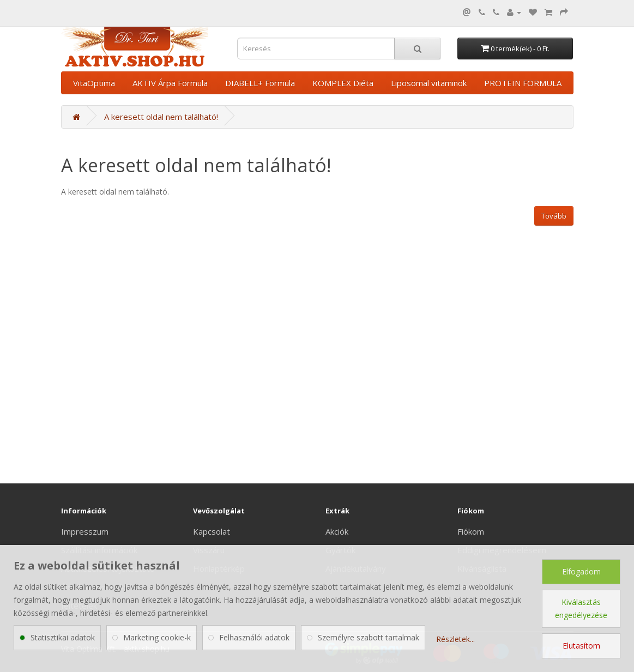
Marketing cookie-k (157, 637)
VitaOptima (94, 83)
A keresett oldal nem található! (161, 117)
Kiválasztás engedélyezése (581, 609)
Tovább (554, 216)
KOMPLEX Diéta (343, 83)
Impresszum (85, 531)
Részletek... (455, 639)
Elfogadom (581, 571)
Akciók (337, 531)
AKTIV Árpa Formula (170, 83)
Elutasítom (581, 646)
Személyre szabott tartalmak (369, 637)
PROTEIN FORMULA (523, 83)
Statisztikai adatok (63, 637)
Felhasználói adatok (254, 637)
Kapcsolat (212, 531)
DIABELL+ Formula (260, 83)
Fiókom (471, 531)
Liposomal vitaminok (429, 83)
